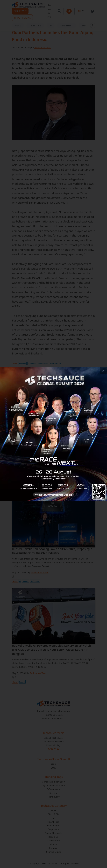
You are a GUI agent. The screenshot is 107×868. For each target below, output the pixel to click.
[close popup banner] (103, 371)
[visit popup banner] (53, 434)
